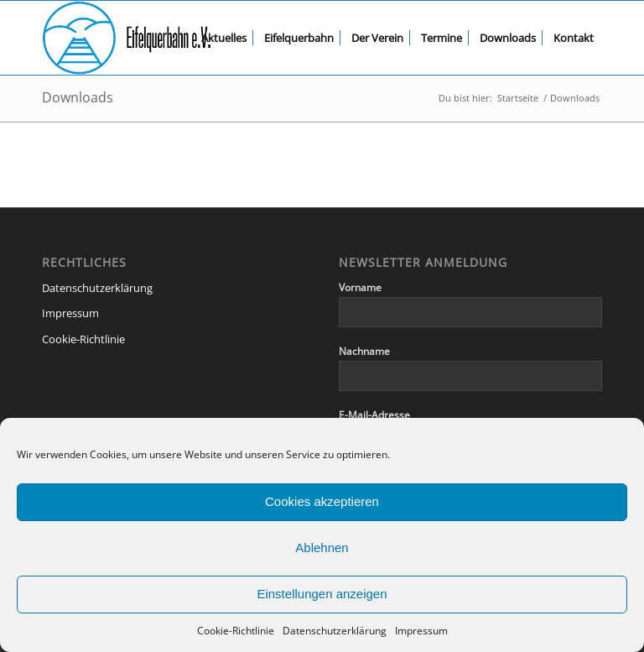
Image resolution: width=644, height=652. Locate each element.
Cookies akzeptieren (322, 501)
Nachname (364, 351)
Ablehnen (322, 548)
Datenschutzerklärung (335, 631)
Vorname (360, 287)
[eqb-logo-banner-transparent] (127, 38)
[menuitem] (224, 38)
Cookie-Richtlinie (236, 631)
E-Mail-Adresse (374, 415)
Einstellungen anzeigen (322, 594)
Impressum (421, 631)
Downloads (78, 97)
